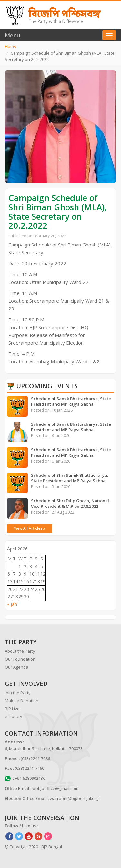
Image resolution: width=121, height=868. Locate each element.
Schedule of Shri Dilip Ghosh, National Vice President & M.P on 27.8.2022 (70, 503)
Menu (13, 35)
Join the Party (18, 693)
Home (11, 46)
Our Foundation (20, 659)
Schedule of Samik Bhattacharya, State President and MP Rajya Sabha (71, 401)
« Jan (12, 604)
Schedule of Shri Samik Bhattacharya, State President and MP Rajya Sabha (70, 478)
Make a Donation (22, 701)
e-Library (14, 716)
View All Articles (30, 528)
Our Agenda (17, 667)
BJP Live (12, 709)
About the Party (20, 651)
